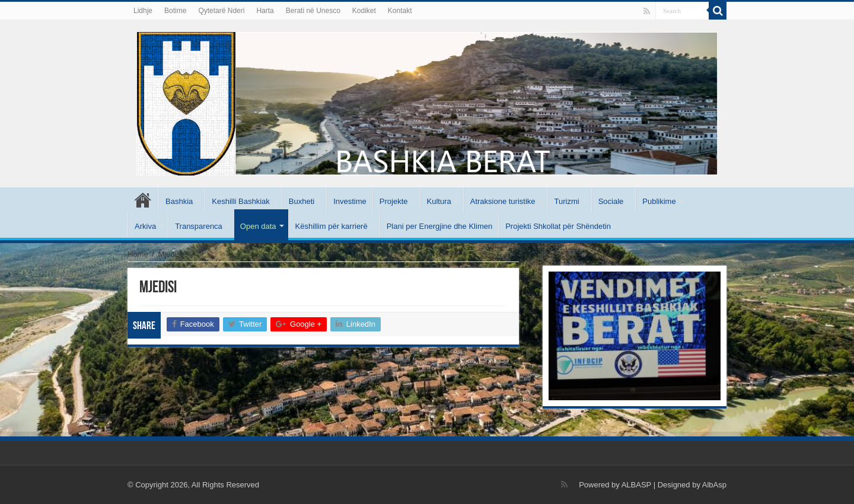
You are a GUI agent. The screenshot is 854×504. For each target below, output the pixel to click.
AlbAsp (714, 485)
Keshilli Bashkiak (241, 201)
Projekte (394, 201)
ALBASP (636, 485)
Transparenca (199, 226)
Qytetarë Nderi (221, 11)
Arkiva (145, 226)
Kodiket (364, 11)
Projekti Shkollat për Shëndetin (558, 226)
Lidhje (143, 11)
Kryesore (143, 200)
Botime (175, 11)
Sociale (611, 201)
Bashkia (179, 201)
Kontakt (400, 11)
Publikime (659, 201)
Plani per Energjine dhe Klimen (440, 226)
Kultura (439, 201)
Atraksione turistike (503, 201)
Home (138, 254)
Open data (258, 226)
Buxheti (302, 201)
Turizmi (567, 201)
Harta (265, 11)
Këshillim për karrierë (332, 226)
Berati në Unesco (313, 11)
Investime (350, 201)
